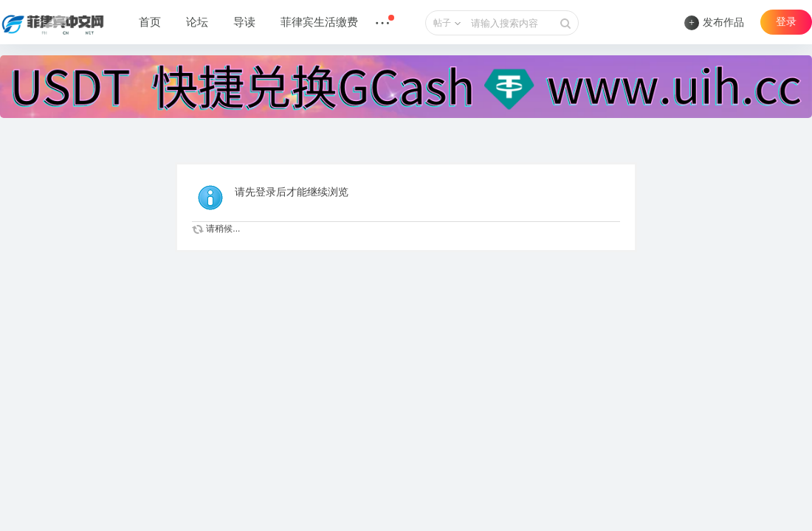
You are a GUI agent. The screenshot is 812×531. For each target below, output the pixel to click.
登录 (786, 22)
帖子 (442, 23)
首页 (150, 22)
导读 (244, 22)
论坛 (197, 22)
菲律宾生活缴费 (319, 22)
